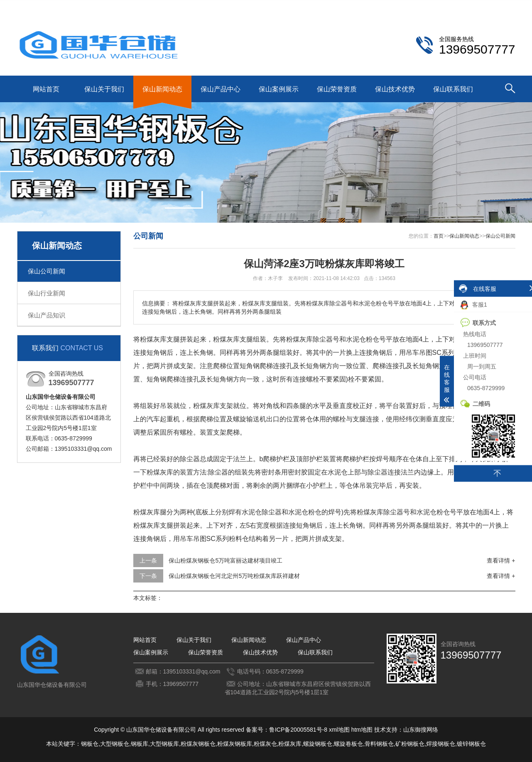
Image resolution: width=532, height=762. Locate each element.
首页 (439, 236)
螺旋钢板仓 (318, 744)
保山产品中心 (221, 89)
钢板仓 (90, 744)
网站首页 (46, 89)
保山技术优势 (395, 89)
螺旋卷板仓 (348, 744)
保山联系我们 (457, 7)
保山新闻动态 (162, 89)
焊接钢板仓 (441, 744)
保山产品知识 (47, 315)
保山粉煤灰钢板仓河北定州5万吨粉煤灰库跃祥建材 (234, 576)
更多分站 (504, 7)
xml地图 (339, 730)
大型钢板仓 (115, 744)
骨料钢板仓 (379, 744)
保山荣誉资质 (337, 89)
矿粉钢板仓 (410, 744)
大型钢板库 (164, 744)
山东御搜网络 (421, 730)
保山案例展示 (279, 89)
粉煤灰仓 (265, 744)
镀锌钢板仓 (471, 744)
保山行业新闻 (47, 293)
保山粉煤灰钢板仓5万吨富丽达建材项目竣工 (226, 560)
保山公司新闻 (47, 271)
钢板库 (140, 744)
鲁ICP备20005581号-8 (298, 730)
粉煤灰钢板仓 (198, 744)
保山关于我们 (104, 89)
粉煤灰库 (290, 744)
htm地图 (362, 730)
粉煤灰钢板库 (235, 744)
